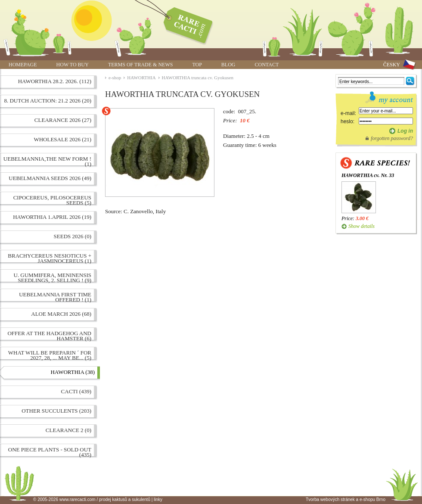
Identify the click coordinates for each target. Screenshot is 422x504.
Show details (361, 226)
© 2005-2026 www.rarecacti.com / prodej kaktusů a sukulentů (92, 499)
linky (158, 499)
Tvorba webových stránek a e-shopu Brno (346, 499)
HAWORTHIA (141, 78)
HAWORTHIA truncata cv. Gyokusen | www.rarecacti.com (183, 24)
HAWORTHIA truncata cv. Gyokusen (198, 78)
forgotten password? (392, 138)
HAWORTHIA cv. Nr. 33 (368, 175)
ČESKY (392, 65)
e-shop (115, 78)
